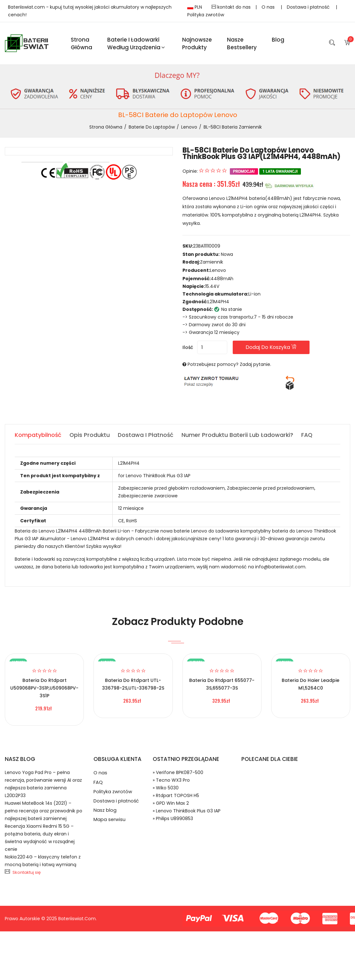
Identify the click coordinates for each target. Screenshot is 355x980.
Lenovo (189, 129)
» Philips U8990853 (173, 820)
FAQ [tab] (309, 437)
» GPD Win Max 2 (171, 805)
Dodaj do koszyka (278, 349)
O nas (269, 7)
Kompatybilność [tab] (38, 437)
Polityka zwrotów (206, 15)
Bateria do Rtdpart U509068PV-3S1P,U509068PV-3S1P (44, 690)
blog (278, 40)
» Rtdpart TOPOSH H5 (176, 797)
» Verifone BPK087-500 (178, 774)
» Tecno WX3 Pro (171, 782)
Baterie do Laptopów (152, 129)
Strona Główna (81, 44)
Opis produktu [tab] (90, 437)
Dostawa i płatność (309, 7)
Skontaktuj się (27, 874)
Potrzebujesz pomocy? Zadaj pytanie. (229, 366)
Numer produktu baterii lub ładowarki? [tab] (239, 437)
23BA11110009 (207, 248)
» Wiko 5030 (166, 790)
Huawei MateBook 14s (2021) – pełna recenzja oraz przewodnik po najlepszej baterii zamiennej (44, 813)
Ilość (188, 349)
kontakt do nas (231, 7)
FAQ (98, 785)
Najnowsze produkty (197, 44)
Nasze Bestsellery (242, 44)
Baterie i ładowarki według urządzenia (136, 44)
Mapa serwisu (110, 826)
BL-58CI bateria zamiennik (233, 129)
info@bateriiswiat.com (280, 569)
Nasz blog (105, 816)
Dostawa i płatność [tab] (147, 437)
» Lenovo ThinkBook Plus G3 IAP (187, 813)
